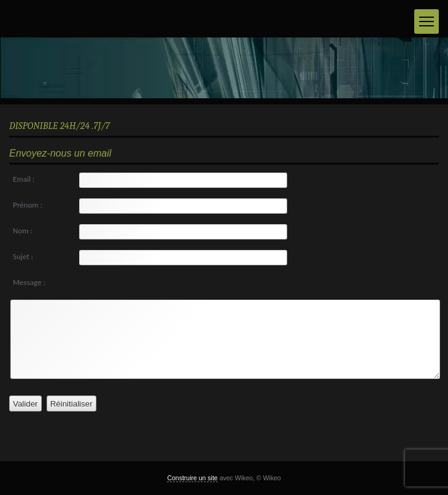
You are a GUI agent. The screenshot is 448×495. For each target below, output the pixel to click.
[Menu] (427, 21)
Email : (24, 179)
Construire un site (192, 478)
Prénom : (28, 205)
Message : (29, 282)
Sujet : (23, 256)
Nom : (23, 231)
